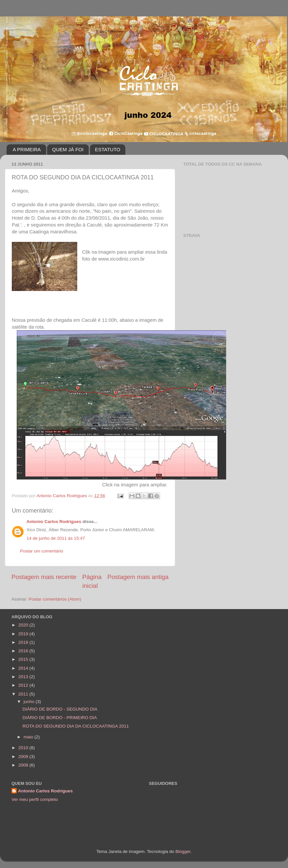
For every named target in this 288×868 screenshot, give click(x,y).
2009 (24, 757)
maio (29, 737)
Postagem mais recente (44, 577)
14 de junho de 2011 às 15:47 (56, 538)
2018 (24, 642)
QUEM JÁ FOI (68, 149)
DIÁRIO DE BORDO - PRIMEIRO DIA (60, 718)
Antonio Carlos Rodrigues (54, 522)
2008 (24, 765)
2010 (24, 748)
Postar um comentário (42, 551)
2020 (24, 625)
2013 (24, 677)
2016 (24, 651)
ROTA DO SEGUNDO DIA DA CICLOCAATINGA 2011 (76, 726)
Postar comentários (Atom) (55, 599)
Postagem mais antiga (138, 577)
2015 (24, 659)
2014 (24, 668)
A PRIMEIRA (27, 149)
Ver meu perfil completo (35, 799)
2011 (24, 694)
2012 (24, 685)
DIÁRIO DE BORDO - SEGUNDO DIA (60, 709)
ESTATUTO (108, 149)
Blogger (183, 851)
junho (30, 702)
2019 (24, 634)
